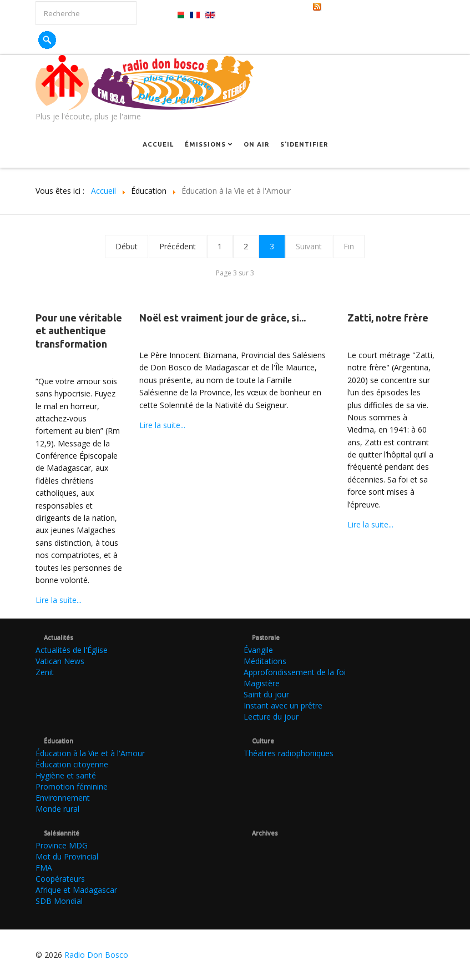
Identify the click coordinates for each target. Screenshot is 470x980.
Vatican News (60, 661)
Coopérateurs (60, 879)
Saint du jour (266, 694)
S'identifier (304, 144)
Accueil (158, 144)
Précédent (178, 246)
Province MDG (62, 845)
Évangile (258, 650)
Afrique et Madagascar (76, 890)
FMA (44, 868)
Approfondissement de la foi (295, 672)
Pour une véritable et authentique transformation (79, 331)
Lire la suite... (59, 600)
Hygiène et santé (66, 775)
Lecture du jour (271, 717)
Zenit (45, 672)
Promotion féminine (72, 786)
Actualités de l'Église (72, 650)
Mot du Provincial (67, 856)
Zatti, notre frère (388, 318)
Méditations (265, 661)
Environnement (63, 798)
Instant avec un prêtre (283, 705)
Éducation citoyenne (72, 764)
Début (127, 246)
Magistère (262, 683)
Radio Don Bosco (96, 955)
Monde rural (57, 809)
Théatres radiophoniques (289, 753)
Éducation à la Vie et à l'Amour (90, 753)
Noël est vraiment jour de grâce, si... (223, 318)
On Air (256, 144)
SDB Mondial (59, 901)
